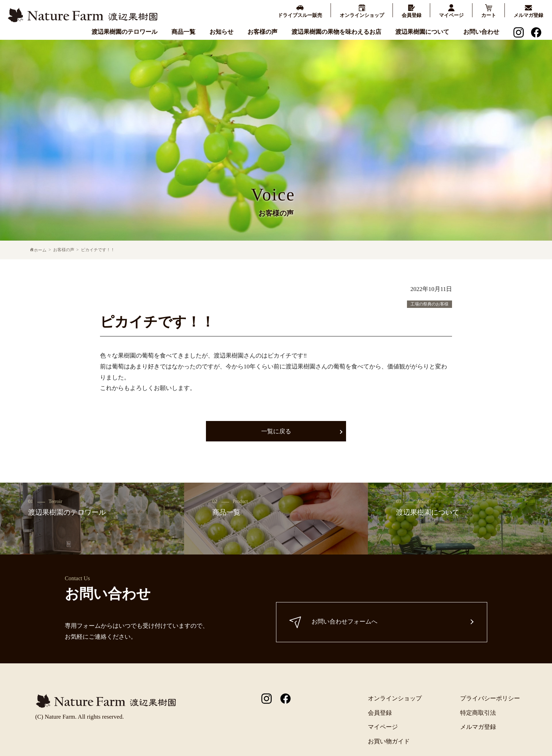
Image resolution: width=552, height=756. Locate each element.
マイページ (383, 727)
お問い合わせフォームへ (334, 622)
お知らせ (221, 32)
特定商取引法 (478, 713)
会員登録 (380, 713)
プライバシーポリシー (490, 698)
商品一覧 (183, 32)
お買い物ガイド (389, 741)
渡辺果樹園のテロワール (124, 32)
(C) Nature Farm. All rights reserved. (80, 717)
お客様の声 (262, 32)
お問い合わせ (481, 32)
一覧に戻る (276, 431)
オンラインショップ (395, 698)
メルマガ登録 (478, 727)
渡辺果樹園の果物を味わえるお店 (336, 32)
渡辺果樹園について (422, 32)
